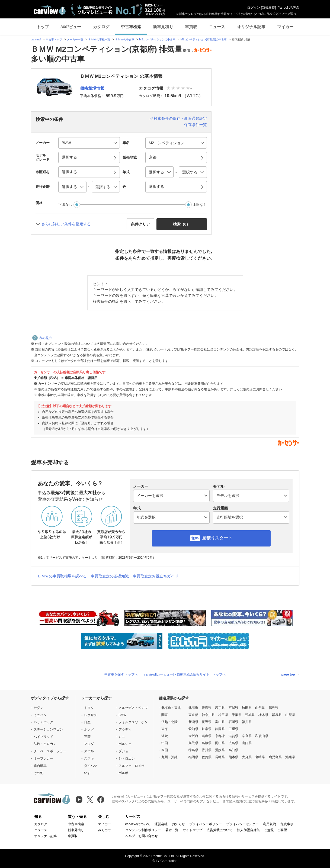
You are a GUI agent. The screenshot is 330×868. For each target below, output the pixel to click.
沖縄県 (290, 757)
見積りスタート (217, 538)
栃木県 (263, 715)
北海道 (193, 708)
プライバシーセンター (242, 824)
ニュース (217, 27)
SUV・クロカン (45, 744)
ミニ (122, 737)
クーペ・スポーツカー (50, 751)
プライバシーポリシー (206, 824)
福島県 (274, 708)
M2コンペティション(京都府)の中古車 (204, 39)
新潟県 (193, 722)
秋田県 (247, 708)
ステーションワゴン (48, 729)
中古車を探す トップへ (121, 674)
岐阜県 (207, 729)
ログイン (254, 8)
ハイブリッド (43, 737)
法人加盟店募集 (248, 830)
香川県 (207, 750)
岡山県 (220, 743)
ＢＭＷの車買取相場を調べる (62, 576)
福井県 (247, 722)
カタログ (101, 27)
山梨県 (290, 715)
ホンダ (89, 729)
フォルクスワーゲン (133, 722)
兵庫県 (207, 736)
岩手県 (220, 708)
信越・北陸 (169, 722)
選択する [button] (69, 157)
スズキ (89, 758)
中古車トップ (54, 39)
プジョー (125, 751)
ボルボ (123, 773)
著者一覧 (172, 830)
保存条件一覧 (196, 125)
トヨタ (89, 708)
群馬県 (277, 715)
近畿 (165, 736)
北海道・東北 (171, 708)
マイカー (285, 27)
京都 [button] (153, 157)
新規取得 (268, 8)
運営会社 (161, 824)
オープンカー (43, 758)
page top (288, 674)
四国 (165, 750)
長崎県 (220, 757)
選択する (156, 187)
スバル (89, 751)
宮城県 (233, 708)
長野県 (207, 722)
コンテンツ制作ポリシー (143, 830)
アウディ (125, 729)
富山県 (220, 722)
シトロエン (127, 758)
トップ (43, 27)
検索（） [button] (182, 224)
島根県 (207, 743)
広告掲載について (220, 830)
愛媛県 (220, 750)
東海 (165, 729)
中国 (165, 743)
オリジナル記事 (251, 27)
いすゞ (89, 773)
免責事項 (287, 824)
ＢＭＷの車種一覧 (99, 39)
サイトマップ (193, 830)
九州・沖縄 (169, 757)
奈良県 (247, 736)
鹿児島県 (275, 757)
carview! (36, 39)
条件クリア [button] (140, 224)
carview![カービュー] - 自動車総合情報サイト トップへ (185, 674)
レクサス (91, 715)
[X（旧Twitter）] (90, 800)
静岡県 (220, 729)
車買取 (191, 27)
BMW (122, 715)
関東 (165, 715)
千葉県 (237, 715)
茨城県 (250, 715)
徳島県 (193, 750)
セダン (39, 708)
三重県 (233, 729)
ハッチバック (43, 722)
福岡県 (193, 757)
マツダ (89, 744)
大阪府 (193, 736)
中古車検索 (131, 27)
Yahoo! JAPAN (289, 8)
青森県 (207, 708)
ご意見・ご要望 (275, 830)
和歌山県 (262, 736)
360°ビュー (71, 27)
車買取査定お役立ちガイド (156, 576)
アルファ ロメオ (132, 766)
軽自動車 (40, 766)
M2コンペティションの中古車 (157, 39)
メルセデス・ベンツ (133, 708)
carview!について (138, 824)
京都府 (220, 736)
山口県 (247, 743)
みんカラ (105, 830)
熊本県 (233, 757)
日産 (87, 722)
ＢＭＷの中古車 (125, 39)
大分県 (247, 757)
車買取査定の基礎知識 (110, 576)
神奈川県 (208, 715)
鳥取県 (193, 743)
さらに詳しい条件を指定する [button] (66, 224)
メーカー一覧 (75, 39)
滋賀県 (233, 736)
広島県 (233, 743)
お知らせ (178, 824)
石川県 (233, 722)
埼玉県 (223, 715)
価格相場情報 (92, 88)
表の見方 (42, 338)
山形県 (260, 708)
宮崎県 (260, 757)
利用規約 (270, 824)
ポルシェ (125, 744)
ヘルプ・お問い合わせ (142, 836)
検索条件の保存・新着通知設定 (180, 118)
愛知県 (193, 729)
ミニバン (40, 715)
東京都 (193, 715)
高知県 (233, 750)
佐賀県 (207, 757)
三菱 (87, 737)
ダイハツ (91, 766)
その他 (39, 773)
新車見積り (163, 27)
